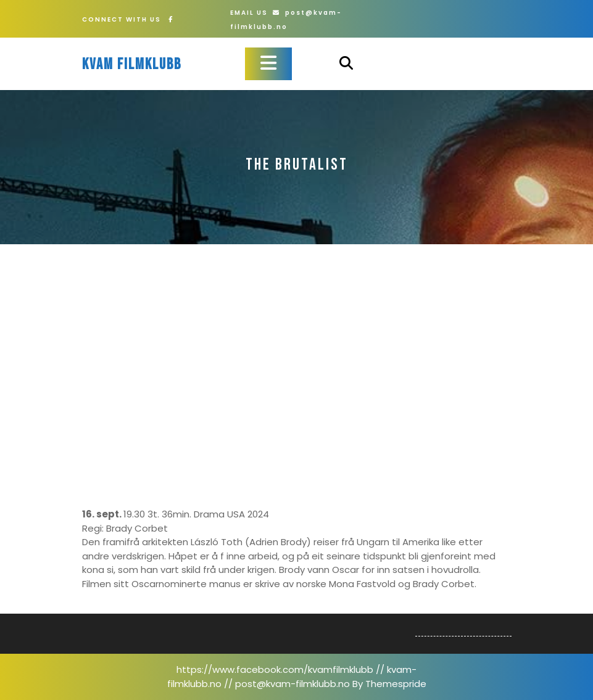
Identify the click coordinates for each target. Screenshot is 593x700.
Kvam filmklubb (132, 64)
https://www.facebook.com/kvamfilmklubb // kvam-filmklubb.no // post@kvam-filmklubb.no (292, 677)
